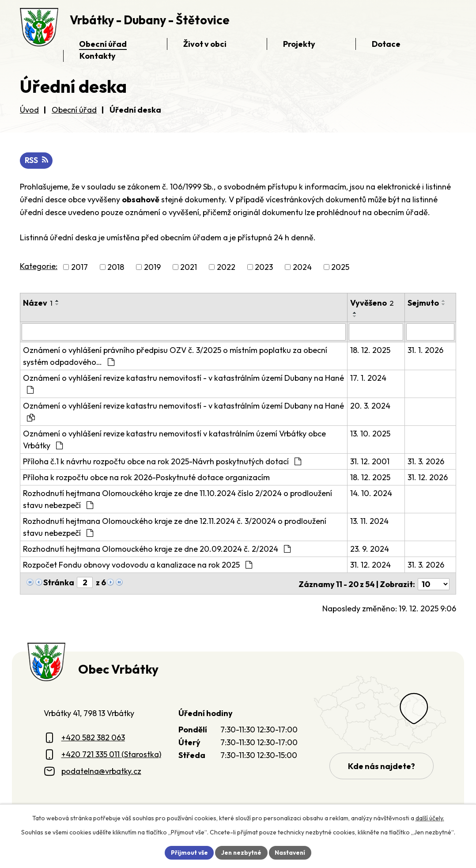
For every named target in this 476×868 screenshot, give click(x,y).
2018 (116, 267)
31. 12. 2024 (370, 565)
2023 (264, 267)
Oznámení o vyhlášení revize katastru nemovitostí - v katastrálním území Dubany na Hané (183, 383)
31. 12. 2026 (428, 477)
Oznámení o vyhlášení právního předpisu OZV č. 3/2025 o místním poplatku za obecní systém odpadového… (175, 356)
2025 (340, 267)
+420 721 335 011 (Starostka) (111, 753)
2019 (152, 267)
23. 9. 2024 (370, 549)
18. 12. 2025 (370, 350)
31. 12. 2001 (370, 461)
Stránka (59, 582)
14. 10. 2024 (371, 493)
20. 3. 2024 (370, 406)
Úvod (29, 110)
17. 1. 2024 (368, 378)
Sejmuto (424, 303)
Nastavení (291, 852)
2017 (79, 267)
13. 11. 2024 (369, 521)
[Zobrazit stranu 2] (85, 582)
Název (38, 303)
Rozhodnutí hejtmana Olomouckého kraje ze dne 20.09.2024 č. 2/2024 (157, 549)
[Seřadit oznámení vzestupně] (57, 301)
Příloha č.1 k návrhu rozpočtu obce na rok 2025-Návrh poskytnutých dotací (162, 461)
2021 (189, 267)
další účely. (430, 818)
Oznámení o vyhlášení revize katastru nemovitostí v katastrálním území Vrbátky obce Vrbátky (174, 440)
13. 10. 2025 (370, 434)
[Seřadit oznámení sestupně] (57, 305)
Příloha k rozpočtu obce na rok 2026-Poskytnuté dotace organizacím (146, 477)
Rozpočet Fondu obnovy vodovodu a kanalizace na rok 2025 (138, 565)
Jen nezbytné (241, 852)
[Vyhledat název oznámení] (184, 332)
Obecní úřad (74, 110)
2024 (302, 267)
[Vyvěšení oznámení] (376, 332)
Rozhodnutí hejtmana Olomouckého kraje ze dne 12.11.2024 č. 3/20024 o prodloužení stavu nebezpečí (175, 527)
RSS (37, 161)
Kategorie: (39, 267)
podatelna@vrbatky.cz (101, 770)
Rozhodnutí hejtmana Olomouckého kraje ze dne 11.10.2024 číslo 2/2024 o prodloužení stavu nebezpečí (178, 499)
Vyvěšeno (372, 303)
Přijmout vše (188, 852)
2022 (226, 267)
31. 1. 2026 (426, 350)
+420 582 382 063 (93, 736)
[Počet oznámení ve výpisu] (434, 583)
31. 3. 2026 (426, 461)
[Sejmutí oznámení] (431, 332)
